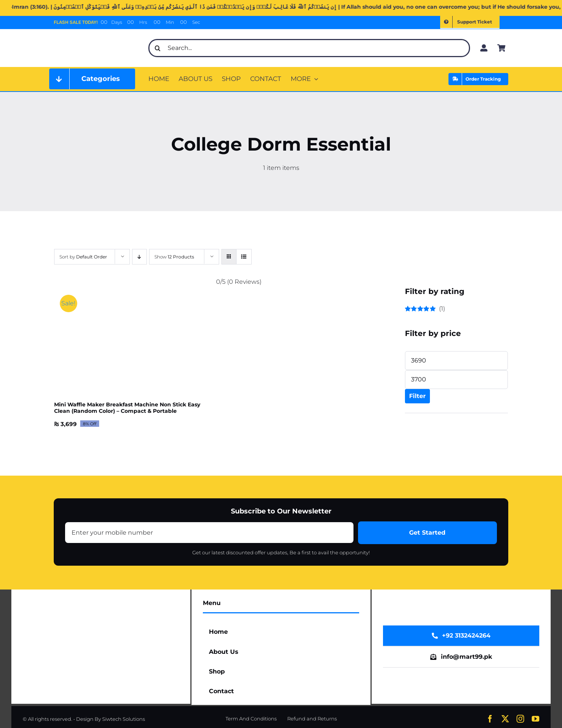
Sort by (83, 257)
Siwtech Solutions (124, 719)
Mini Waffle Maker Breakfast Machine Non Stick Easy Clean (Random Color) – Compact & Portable (127, 408)
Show (174, 257)
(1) (425, 309)
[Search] (157, 48)
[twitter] (505, 719)
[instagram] (520, 719)
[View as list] (244, 257)
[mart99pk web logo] (97, 37)
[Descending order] (139, 257)
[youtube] (536, 719)
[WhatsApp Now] (461, 636)
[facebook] (490, 719)
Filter (417, 396)
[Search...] (309, 48)
